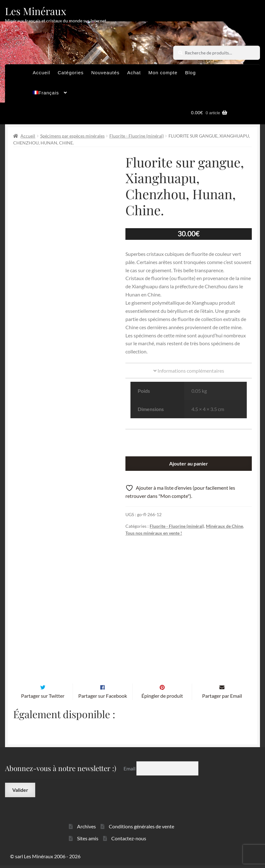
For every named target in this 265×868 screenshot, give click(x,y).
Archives (86, 829)
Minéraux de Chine (224, 526)
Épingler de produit (162, 698)
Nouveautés (105, 73)
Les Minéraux (36, 11)
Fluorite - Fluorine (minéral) (137, 136)
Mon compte (163, 73)
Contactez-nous (129, 841)
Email (130, 771)
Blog (190, 73)
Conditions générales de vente (141, 829)
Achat (134, 73)
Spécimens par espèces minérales (72, 136)
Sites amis (88, 841)
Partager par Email (222, 698)
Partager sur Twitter (43, 698)
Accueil (41, 73)
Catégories (71, 73)
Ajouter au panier (189, 463)
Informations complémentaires (189, 371)
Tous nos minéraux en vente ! (154, 533)
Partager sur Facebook (103, 698)
